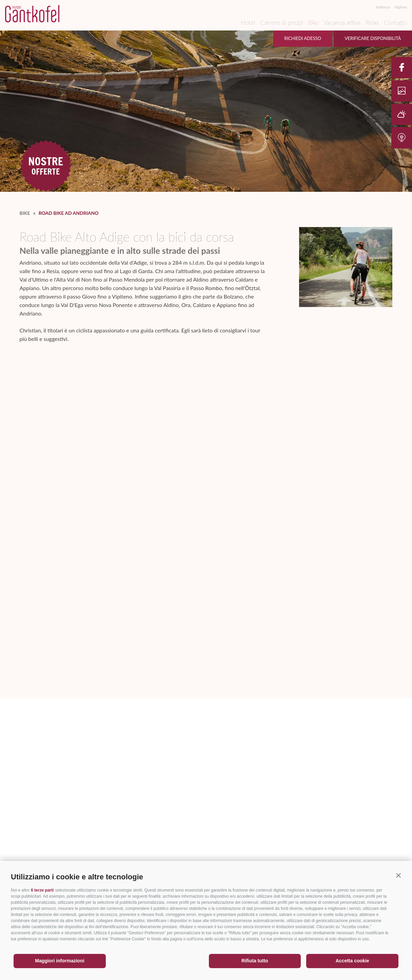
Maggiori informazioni (60, 961)
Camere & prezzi (281, 22)
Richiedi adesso (303, 38)
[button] (398, 875)
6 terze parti (42, 890)
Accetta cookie (352, 961)
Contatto (396, 22)
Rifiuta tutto (255, 961)
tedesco (383, 7)
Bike (313, 22)
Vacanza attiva (342, 22)
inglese (401, 7)
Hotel (248, 22)
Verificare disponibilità (373, 38)
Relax (372, 22)
